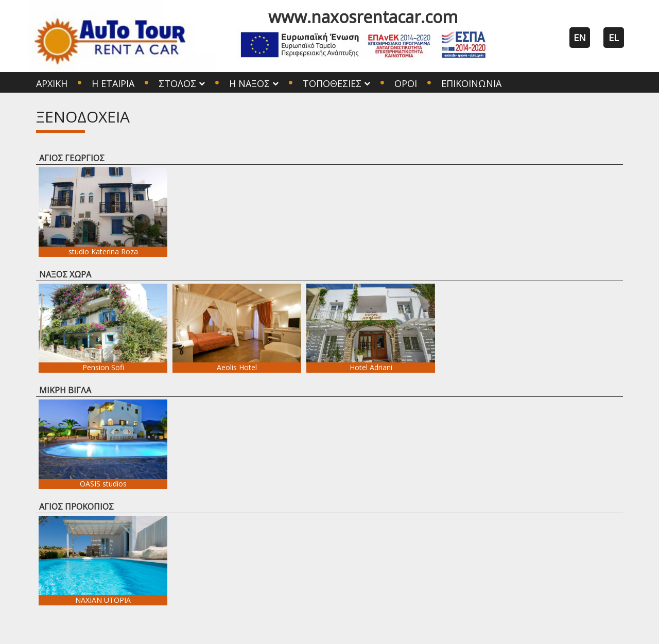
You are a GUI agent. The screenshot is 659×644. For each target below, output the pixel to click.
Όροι (406, 83)
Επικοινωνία (471, 83)
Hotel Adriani (371, 367)
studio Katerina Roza (103, 251)
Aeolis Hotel (237, 367)
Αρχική (52, 83)
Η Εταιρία (113, 83)
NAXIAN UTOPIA (103, 600)
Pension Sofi (103, 367)
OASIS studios (103, 484)
